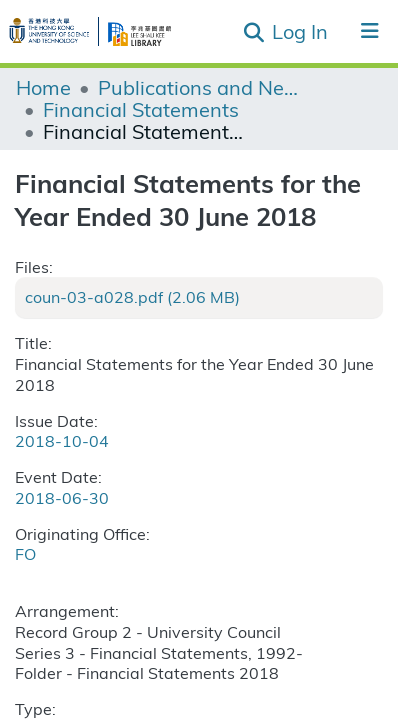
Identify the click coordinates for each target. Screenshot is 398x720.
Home (43, 87)
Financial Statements (141, 109)
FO (25, 553)
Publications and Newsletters (198, 87)
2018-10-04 (62, 440)
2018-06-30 (62, 497)
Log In (301, 30)
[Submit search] (253, 32)
